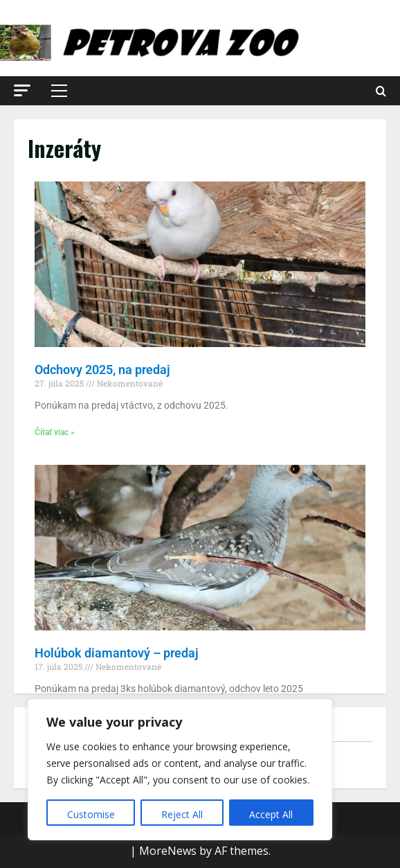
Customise (91, 814)
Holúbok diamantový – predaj (117, 653)
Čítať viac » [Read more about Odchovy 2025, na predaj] (55, 432)
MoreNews (168, 851)
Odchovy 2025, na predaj (102, 370)
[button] (22, 90)
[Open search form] (381, 91)
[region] (180, 770)
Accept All (271, 814)
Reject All (182, 814)
